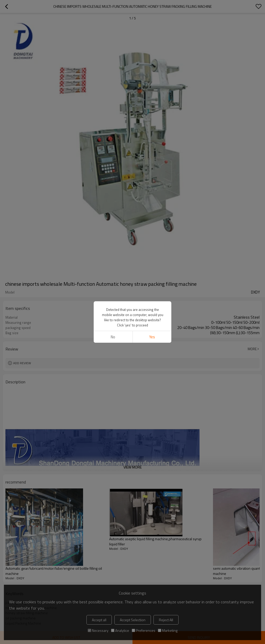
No (113, 337)
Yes (152, 337)
